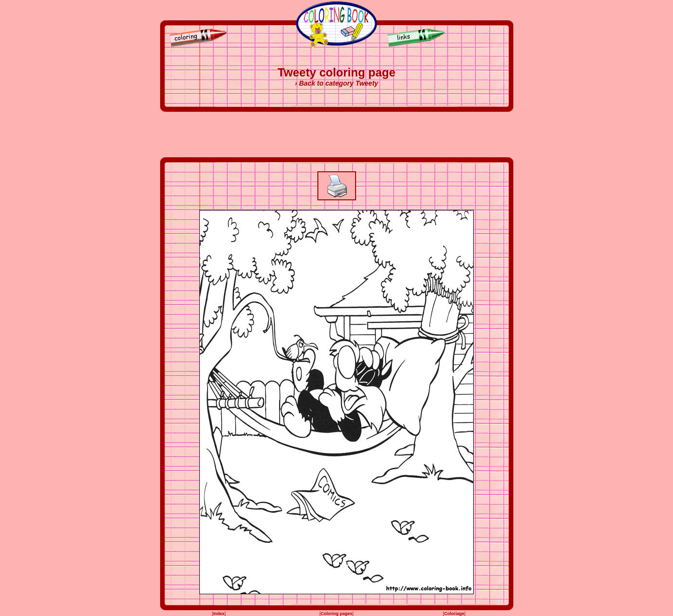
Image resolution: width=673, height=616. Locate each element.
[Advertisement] (337, 135)
